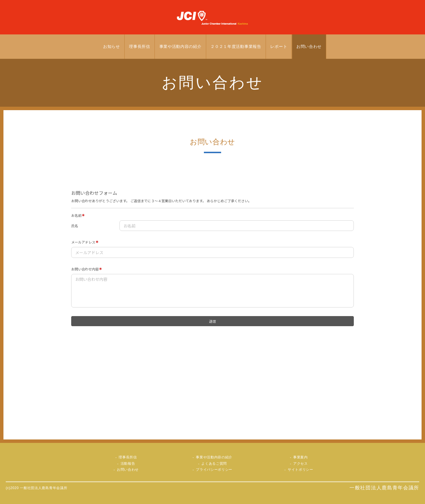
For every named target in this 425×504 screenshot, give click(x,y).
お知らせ (112, 47)
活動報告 (128, 464)
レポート (279, 47)
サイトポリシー (301, 470)
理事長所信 (140, 47)
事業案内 (301, 457)
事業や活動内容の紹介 (180, 47)
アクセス (301, 464)
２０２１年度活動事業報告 (236, 47)
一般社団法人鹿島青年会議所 (384, 488)
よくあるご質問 (214, 464)
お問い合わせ (309, 47)
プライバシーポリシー (214, 470)
